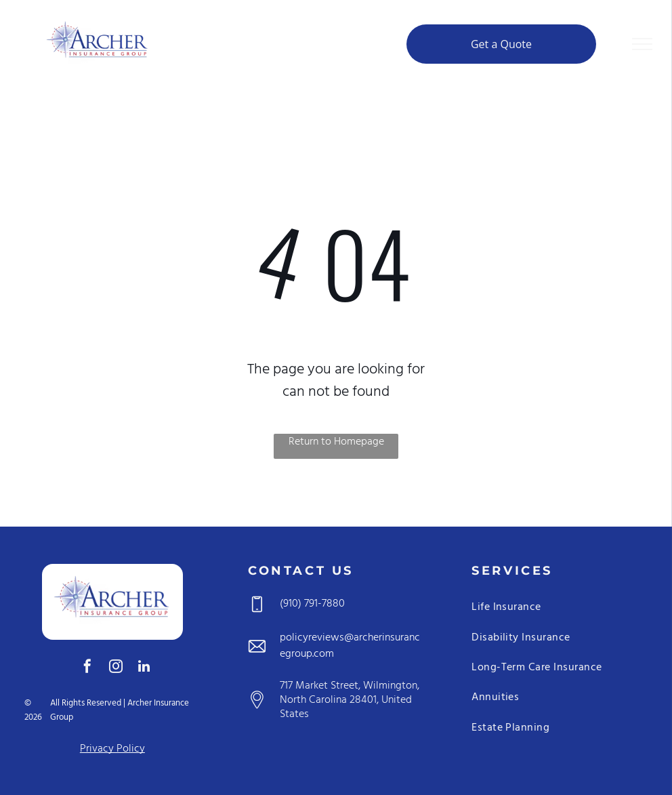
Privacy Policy (112, 749)
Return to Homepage (336, 442)
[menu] (642, 44)
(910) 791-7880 (312, 604)
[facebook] (87, 668)
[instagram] (116, 668)
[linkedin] (144, 668)
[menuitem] (560, 610)
